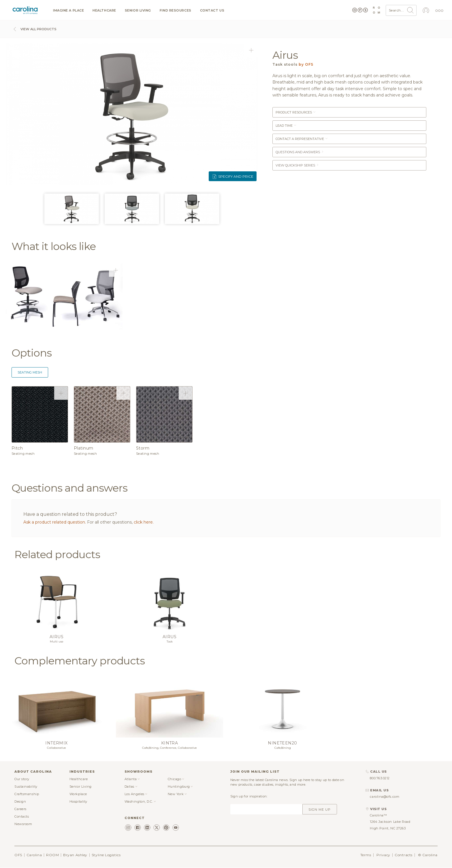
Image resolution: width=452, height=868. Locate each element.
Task (170, 641)
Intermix (56, 743)
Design (20, 801)
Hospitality (78, 801)
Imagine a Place (68, 11)
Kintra (170, 743)
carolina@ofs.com (385, 797)
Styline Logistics (106, 855)
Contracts (404, 855)
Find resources (176, 11)
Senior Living (138, 11)
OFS (18, 855)
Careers (20, 809)
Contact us (212, 11)
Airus (56, 637)
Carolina (34, 855)
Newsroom (23, 824)
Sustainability (26, 786)
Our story (22, 779)
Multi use (57, 641)
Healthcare (104, 11)
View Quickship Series (297, 165)
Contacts (22, 816)
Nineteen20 (282, 743)
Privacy (383, 855)
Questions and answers (300, 152)
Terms (366, 855)
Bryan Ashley (75, 855)
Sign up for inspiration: (249, 796)
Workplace (78, 794)
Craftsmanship (27, 794)
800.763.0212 (380, 778)
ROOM (52, 855)
